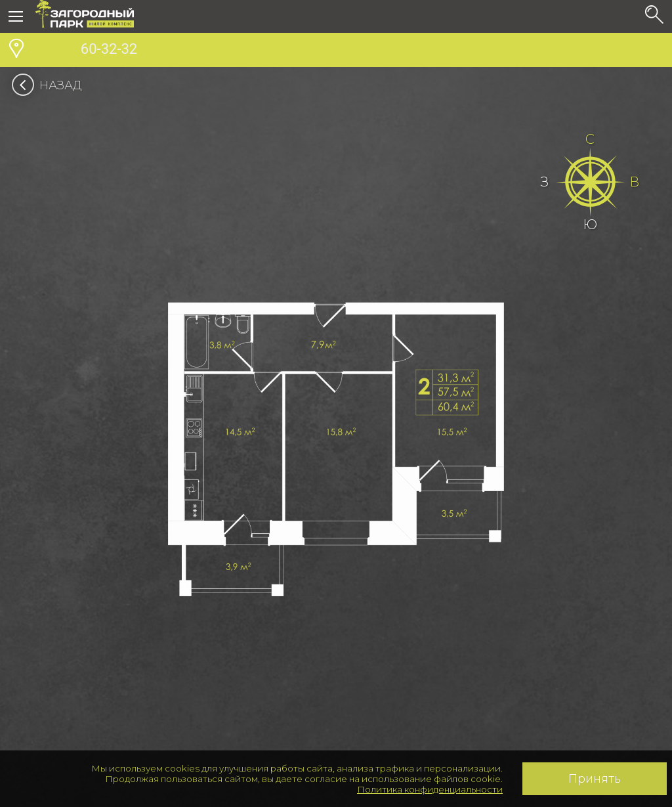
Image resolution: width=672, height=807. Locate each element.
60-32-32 (86, 51)
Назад (51, 85)
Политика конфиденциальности (430, 789)
